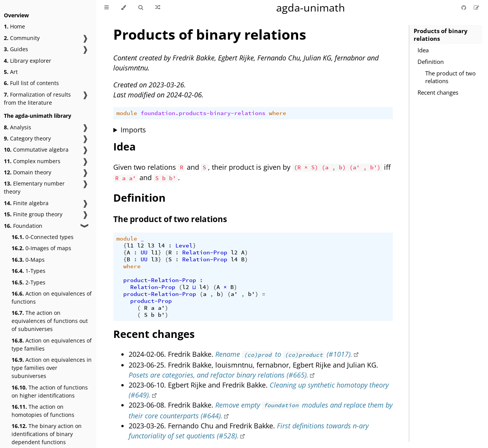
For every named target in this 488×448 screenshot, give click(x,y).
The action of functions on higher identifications (50, 391)
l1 (130, 246)
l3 (151, 246)
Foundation (23, 226)
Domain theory (28, 172)
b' (252, 294)
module (127, 113)
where (278, 113)
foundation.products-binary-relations (203, 113)
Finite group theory (33, 214)
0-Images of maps (41, 248)
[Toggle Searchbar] (141, 8)
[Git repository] (465, 8)
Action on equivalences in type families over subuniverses (52, 368)
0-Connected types (43, 237)
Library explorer (28, 61)
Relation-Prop (205, 252)
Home (14, 26)
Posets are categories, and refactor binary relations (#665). (219, 375)
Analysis (18, 127)
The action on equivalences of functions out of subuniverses (50, 321)
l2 (141, 246)
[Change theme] (123, 8)
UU (144, 252)
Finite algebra (26, 203)
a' (234, 294)
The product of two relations (450, 77)
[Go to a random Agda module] (158, 8)
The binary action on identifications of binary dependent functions (47, 434)
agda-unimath (311, 8)
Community (22, 38)
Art (11, 72)
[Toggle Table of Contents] (106, 8)
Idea (423, 50)
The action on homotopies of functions (43, 411)
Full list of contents (31, 83)
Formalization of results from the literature (37, 99)
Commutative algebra (36, 150)
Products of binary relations (441, 35)
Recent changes (438, 92)
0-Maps (28, 260)
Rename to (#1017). (284, 354)
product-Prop (151, 301)
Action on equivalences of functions (52, 298)
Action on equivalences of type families (52, 344)
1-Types (29, 271)
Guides (16, 49)
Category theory (27, 138)
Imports (133, 130)
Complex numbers (32, 161)
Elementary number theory (34, 187)
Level (184, 246)
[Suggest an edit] (476, 8)
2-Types (29, 282)
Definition (431, 62)
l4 (161, 246)
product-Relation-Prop (160, 280)
